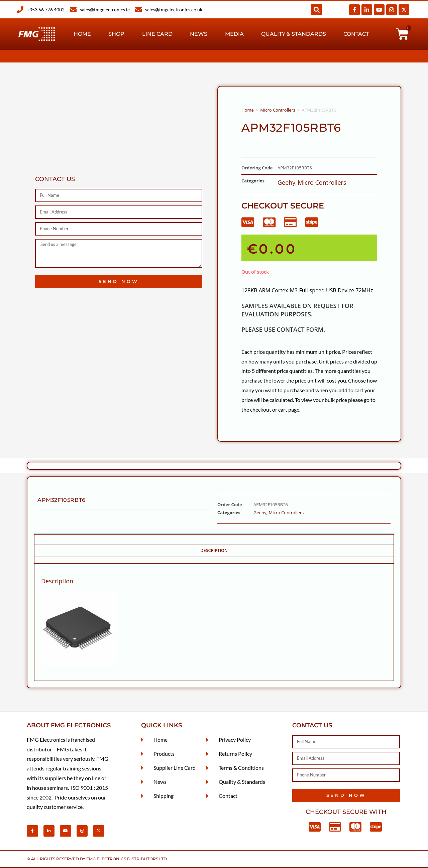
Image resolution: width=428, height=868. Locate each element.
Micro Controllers (278, 110)
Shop (116, 34)
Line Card (157, 34)
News (199, 34)
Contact (356, 34)
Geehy (286, 182)
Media (234, 34)
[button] (316, 10)
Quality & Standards (294, 34)
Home (82, 34)
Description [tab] (214, 550)
